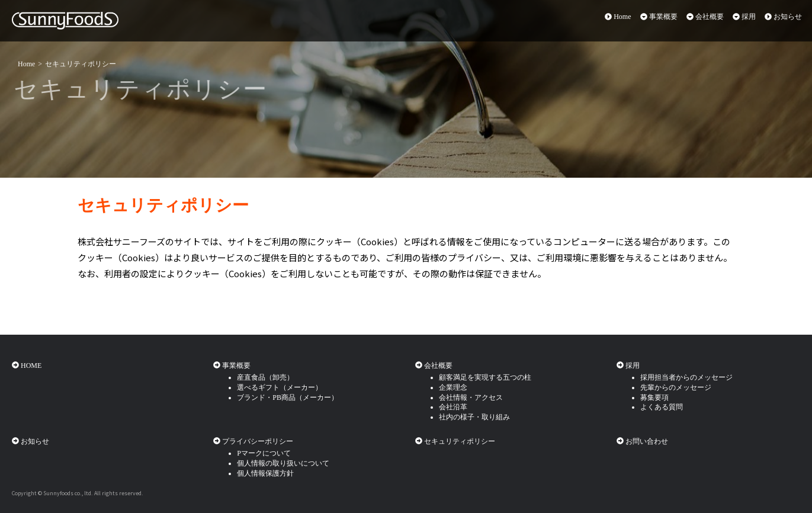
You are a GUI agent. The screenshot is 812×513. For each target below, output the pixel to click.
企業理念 (453, 387)
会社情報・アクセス (471, 397)
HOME (27, 365)
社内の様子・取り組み (474, 417)
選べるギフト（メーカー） (280, 387)
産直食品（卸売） (265, 377)
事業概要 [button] (659, 17)
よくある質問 (662, 407)
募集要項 (654, 397)
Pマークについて (264, 453)
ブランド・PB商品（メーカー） (288, 397)
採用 (628, 365)
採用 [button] (744, 17)
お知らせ (783, 17)
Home (618, 17)
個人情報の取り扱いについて (283, 463)
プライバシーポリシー (253, 441)
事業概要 (232, 365)
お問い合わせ (642, 441)
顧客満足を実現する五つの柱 (485, 377)
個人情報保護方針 (265, 473)
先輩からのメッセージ (676, 387)
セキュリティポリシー (81, 63)
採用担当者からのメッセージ (686, 377)
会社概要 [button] (705, 17)
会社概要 (434, 365)
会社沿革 (453, 407)
